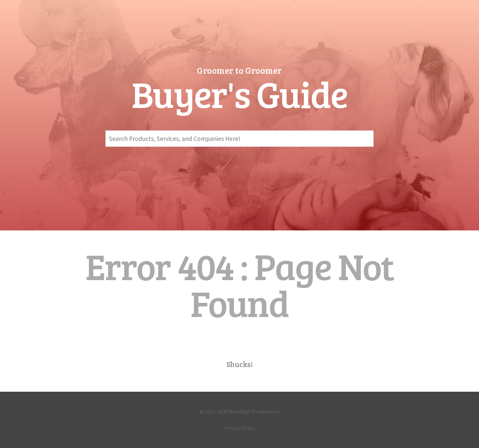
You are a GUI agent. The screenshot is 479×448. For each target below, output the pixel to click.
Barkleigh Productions (254, 411)
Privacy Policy (240, 428)
